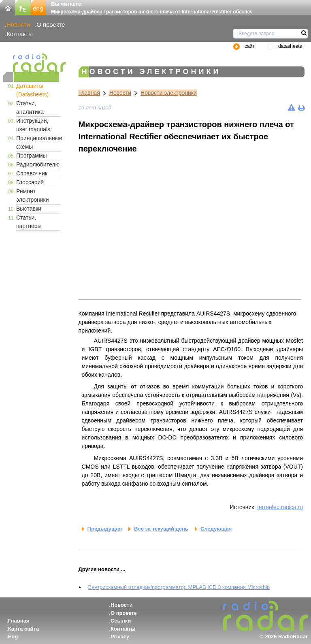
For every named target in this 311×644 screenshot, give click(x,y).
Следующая (216, 529)
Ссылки (121, 621)
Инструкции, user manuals (33, 125)
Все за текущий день (161, 529)
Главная (89, 93)
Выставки (29, 209)
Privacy (120, 637)
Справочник (32, 173)
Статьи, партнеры (29, 222)
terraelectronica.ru (280, 507)
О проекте (51, 25)
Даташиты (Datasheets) (32, 90)
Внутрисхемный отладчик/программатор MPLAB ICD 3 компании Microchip (179, 587)
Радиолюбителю (38, 164)
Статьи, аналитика (30, 108)
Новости (18, 25)
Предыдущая (105, 529)
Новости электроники (169, 93)
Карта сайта (24, 629)
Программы (32, 156)
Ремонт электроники (33, 195)
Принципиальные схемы (38, 142)
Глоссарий (30, 182)
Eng (13, 637)
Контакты (20, 34)
